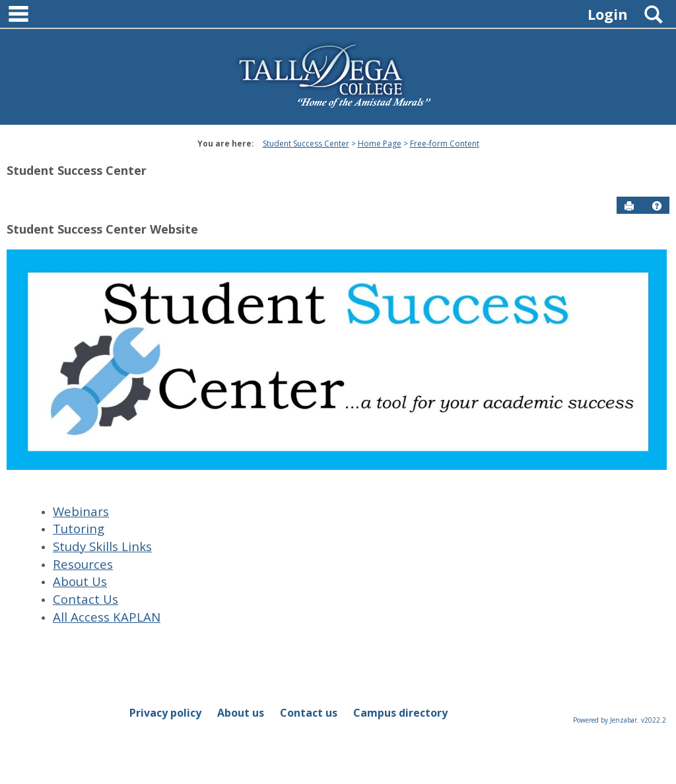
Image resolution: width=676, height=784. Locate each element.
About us (241, 713)
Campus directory (400, 713)
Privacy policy (165, 713)
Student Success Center (306, 144)
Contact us (309, 713)
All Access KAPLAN (107, 617)
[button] (657, 206)
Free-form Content (445, 144)
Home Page (380, 144)
